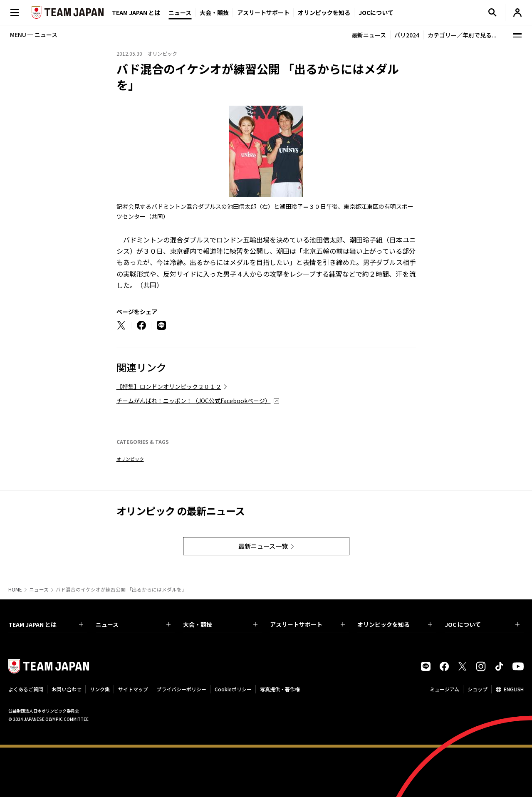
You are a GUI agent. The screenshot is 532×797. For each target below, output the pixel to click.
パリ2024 (407, 35)
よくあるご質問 (26, 689)
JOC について (482, 624)
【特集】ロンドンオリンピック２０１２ (169, 386)
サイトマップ (133, 689)
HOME (15, 589)
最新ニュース (369, 35)
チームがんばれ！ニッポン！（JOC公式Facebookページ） (194, 401)
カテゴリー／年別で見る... (462, 35)
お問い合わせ (67, 689)
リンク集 (100, 689)
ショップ (478, 689)
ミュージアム (444, 689)
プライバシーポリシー (181, 689)
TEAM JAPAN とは (46, 624)
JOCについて (376, 12)
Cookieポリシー (233, 689)
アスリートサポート (263, 12)
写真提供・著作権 (280, 689)
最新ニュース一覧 (263, 546)
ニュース (180, 12)
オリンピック (130, 459)
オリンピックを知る (324, 12)
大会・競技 (220, 624)
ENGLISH (514, 689)
